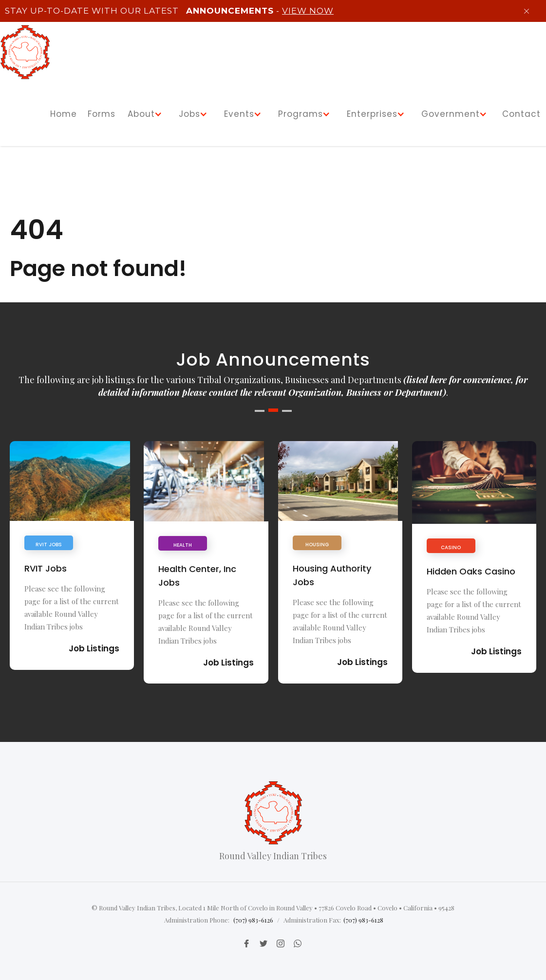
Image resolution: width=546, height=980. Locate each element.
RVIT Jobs (46, 568)
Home (64, 114)
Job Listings (94, 648)
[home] (25, 52)
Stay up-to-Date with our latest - (168, 11)
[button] (146, 114)
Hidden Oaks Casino (471, 571)
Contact (521, 114)
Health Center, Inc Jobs (197, 576)
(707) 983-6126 (253, 920)
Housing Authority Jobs (332, 575)
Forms (102, 114)
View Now (308, 11)
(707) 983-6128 (363, 920)
